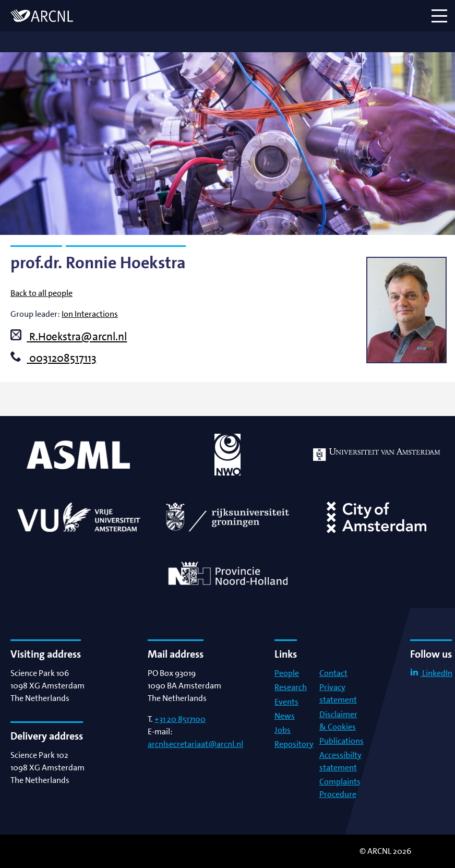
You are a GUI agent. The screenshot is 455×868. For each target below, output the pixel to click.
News (285, 716)
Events (286, 702)
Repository (294, 744)
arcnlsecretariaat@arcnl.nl (195, 744)
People (287, 673)
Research (291, 687)
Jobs (283, 730)
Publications (342, 741)
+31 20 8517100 (180, 719)
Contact (333, 673)
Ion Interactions (90, 314)
